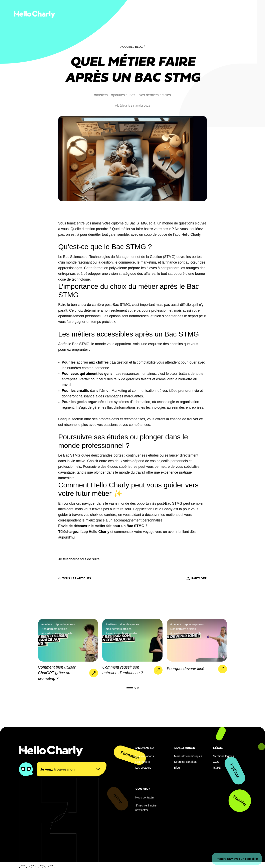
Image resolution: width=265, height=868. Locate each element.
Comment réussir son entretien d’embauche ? (123, 670)
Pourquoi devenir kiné (185, 669)
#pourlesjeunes (123, 95)
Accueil (127, 47)
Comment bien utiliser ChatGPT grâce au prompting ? (57, 673)
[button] (130, 688)
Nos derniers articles (155, 95)
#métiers (101, 95)
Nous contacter (145, 797)
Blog (139, 47)
